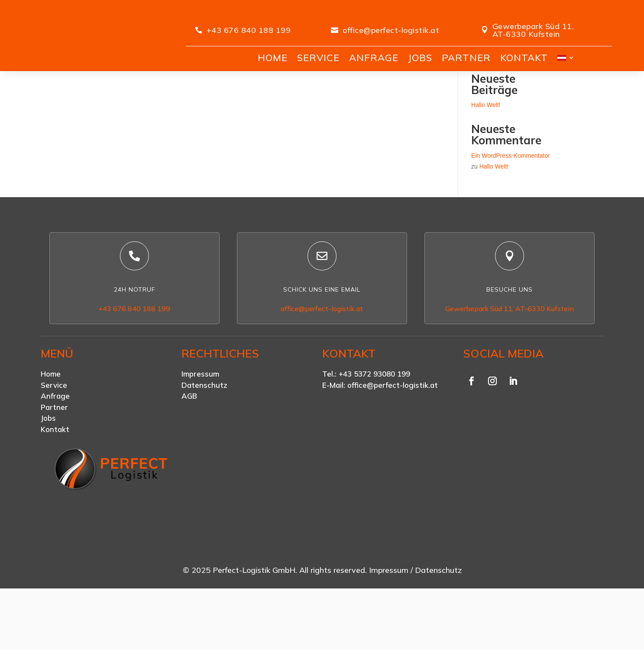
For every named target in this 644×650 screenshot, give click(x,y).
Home (51, 427)
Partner (54, 460)
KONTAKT (524, 58)
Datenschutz (204, 438)
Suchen (541, 105)
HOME (273, 58)
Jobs (48, 472)
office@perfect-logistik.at (391, 30)
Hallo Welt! (486, 158)
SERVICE (318, 58)
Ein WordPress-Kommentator (511, 209)
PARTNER (466, 58)
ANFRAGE (374, 58)
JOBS (420, 58)
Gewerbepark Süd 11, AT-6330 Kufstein (533, 30)
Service (54, 438)
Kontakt (55, 483)
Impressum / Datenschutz (415, 624)
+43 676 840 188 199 (249, 30)
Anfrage (55, 450)
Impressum (200, 427)
